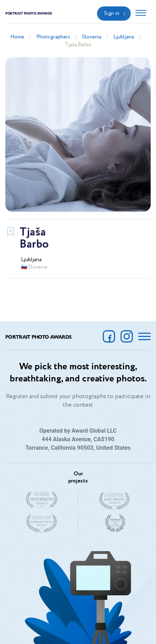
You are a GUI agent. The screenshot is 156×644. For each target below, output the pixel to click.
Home (17, 37)
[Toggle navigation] (141, 14)
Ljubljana (124, 37)
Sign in (112, 14)
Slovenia (92, 37)
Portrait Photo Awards (29, 13)
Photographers (53, 37)
